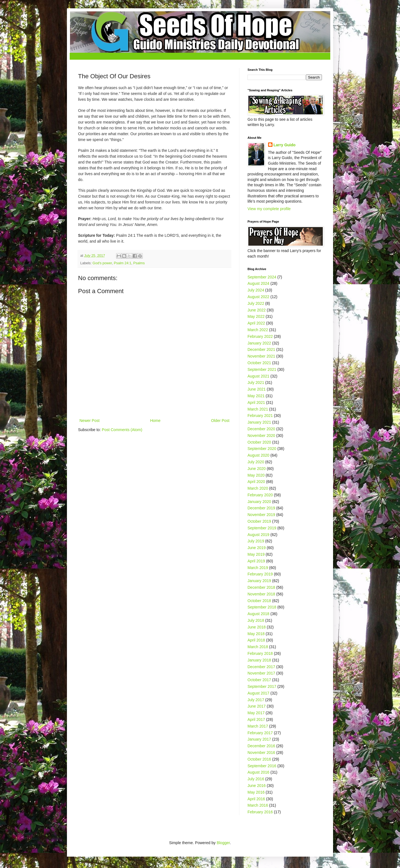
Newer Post (89, 421)
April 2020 (256, 482)
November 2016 (261, 753)
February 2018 (260, 653)
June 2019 (257, 548)
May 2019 (256, 554)
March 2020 (258, 488)
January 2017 (259, 739)
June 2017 (257, 706)
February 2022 (260, 336)
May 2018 (256, 634)
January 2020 (259, 502)
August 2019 (258, 535)
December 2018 (261, 587)
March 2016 (258, 805)
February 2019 (260, 574)
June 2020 (257, 469)
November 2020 (261, 436)
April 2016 (256, 799)
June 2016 (257, 786)
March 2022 (258, 330)
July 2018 (256, 620)
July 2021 (256, 383)
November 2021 (261, 356)
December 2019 (261, 508)
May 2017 (256, 713)
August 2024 (258, 283)
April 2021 (256, 402)
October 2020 (259, 442)
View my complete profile (269, 209)
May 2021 (256, 396)
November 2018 (261, 594)
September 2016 (262, 766)
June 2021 (257, 389)
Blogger (223, 843)
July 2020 (256, 462)
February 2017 (260, 733)
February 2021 (260, 416)
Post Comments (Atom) (122, 430)
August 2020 (258, 455)
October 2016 (259, 759)
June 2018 (257, 627)
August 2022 (258, 297)
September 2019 (262, 528)
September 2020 (262, 449)
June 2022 (257, 310)
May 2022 (256, 316)
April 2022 (256, 323)
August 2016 (258, 772)
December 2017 (261, 667)
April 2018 (256, 640)
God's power (102, 263)
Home (155, 421)
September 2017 (262, 686)
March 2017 (258, 726)
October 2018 (259, 601)
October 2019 (259, 521)
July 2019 (256, 541)
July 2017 (256, 700)
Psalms (139, 263)
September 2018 (262, 607)
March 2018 (258, 647)
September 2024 (262, 277)
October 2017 (259, 680)
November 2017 (261, 673)
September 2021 (262, 369)
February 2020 (260, 495)
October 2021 (259, 363)
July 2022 (256, 303)
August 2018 (258, 614)
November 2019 (261, 515)
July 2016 (256, 779)
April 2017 (256, 719)
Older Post (220, 421)
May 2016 (256, 792)
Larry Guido (285, 145)
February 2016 (260, 812)
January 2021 (259, 422)
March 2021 (258, 409)
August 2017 (258, 693)
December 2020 (261, 429)
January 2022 (259, 343)
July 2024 (256, 290)
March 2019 (258, 568)
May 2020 (256, 475)
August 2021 (258, 376)
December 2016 (261, 746)
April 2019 (256, 561)
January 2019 (259, 581)
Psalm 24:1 (123, 263)
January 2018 (259, 660)
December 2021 (261, 349)
